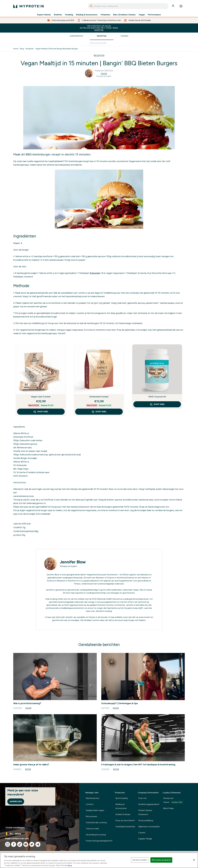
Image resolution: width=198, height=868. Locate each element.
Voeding (69, 15)
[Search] (91, 6)
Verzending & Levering (96, 835)
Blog (22, 49)
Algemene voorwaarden (149, 827)
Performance (154, 15)
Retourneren (91, 816)
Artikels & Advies (123, 814)
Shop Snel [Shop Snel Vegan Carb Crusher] (41, 412)
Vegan (142, 15)
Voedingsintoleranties (125, 827)
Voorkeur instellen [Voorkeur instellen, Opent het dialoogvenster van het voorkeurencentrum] (140, 860)
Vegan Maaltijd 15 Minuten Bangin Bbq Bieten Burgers (57, 49)
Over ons (142, 798)
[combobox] (128, 6)
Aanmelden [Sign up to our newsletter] (16, 801)
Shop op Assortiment (125, 820)
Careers (142, 833)
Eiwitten (58, 15)
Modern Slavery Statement (145, 812)
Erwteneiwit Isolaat (99, 397)
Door (104, 74)
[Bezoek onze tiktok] (20, 844)
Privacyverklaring (146, 820)
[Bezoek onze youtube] (26, 844)
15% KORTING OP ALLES (99, 28)
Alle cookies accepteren (161, 860)
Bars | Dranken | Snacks (124, 15)
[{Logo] (28, 6)
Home (16, 49)
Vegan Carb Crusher (41, 397)
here (70, 865)
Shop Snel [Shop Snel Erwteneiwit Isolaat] (99, 412)
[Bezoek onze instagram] (8, 844)
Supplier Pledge (145, 839)
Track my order (92, 829)
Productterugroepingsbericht (99, 841)
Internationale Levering (96, 822)
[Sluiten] (194, 860)
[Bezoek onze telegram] (38, 844)
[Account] (173, 6)
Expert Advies (44, 15)
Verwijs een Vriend (173, 800)
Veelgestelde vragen (95, 810)
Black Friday (168, 808)
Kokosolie (95, 273)
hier (150, 608)
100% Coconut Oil (157, 397)
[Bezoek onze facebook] (14, 844)
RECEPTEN (99, 55)
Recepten (102, 36)
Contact (90, 804)
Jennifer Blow (73, 562)
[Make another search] (99, 43)
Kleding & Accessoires (87, 15)
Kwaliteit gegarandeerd (149, 804)
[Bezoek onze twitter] (32, 844)
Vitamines (105, 15)
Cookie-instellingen (15, 828)
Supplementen (76, 36)
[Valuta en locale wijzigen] (40, 834)
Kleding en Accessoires (121, 806)
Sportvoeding (122, 798)
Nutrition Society (105, 605)
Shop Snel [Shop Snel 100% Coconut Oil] (157, 404)
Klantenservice (92, 798)
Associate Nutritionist (108, 575)
